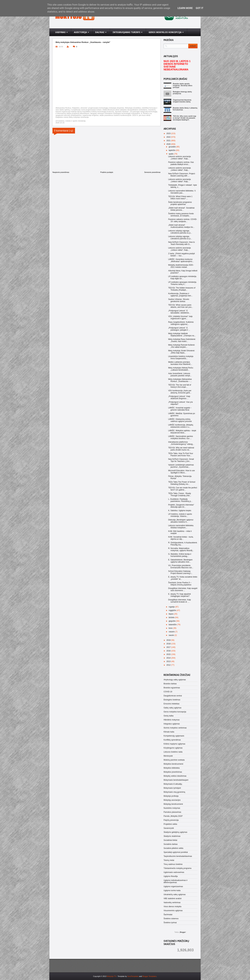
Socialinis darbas (171, 844)
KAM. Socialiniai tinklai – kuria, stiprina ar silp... (181, 538)
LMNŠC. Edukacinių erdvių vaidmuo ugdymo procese (180, 420)
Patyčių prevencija (171, 820)
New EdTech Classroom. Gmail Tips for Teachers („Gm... (181, 460)
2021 (169, 141)
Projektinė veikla (170, 824)
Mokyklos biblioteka (172, 768)
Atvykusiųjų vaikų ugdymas (175, 680)
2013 (169, 661)
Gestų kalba (169, 716)
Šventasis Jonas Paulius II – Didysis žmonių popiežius (180, 584)
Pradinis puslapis (107, 172)
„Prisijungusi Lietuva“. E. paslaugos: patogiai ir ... (179, 329)
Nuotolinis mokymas (172, 808)
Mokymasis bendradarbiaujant (176, 780)
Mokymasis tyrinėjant (172, 788)
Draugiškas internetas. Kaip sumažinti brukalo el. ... (180, 601)
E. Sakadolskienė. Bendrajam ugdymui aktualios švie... (180, 561)
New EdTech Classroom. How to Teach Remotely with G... (181, 243)
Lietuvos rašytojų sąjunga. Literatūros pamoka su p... (180, 232)
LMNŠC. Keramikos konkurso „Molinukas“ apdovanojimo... (181, 260)
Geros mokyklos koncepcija (175, 712)
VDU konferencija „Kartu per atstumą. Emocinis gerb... (180, 392)
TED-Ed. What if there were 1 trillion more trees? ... (180, 198)
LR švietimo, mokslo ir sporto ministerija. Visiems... (180, 515)
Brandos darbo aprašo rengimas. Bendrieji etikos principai (183, 85)
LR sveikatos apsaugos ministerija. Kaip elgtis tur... (182, 277)
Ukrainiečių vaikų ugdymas (175, 895)
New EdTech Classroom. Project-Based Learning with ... (182, 175)
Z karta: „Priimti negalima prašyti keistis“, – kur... (181, 255)
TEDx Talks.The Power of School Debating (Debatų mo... (182, 483)
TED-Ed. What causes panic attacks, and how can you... (181, 306)
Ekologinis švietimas (172, 700)
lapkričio (172, 150)
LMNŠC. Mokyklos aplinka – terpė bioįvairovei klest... (182, 432)
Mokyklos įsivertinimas (173, 772)
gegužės (172, 621)
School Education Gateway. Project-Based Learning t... (180, 572)
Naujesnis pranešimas (61, 172)
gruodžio (172, 147)
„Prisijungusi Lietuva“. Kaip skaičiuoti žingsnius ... (179, 397)
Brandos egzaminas (172, 688)
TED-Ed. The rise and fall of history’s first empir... (180, 386)
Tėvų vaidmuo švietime (173, 864)
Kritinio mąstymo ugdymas (174, 744)
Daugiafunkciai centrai (173, 696)
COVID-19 (168, 692)
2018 (169, 644)
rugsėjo (172, 607)
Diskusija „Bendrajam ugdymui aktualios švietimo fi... (181, 521)
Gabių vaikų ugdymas (172, 708)
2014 (169, 658)
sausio (172, 635)
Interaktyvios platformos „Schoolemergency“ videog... (181, 443)
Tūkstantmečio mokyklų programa (177, 868)
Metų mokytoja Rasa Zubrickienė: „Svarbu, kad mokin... (182, 340)
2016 (169, 651)
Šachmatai (168, 915)
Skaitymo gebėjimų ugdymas (175, 832)
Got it (199, 8)
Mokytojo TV (111, 976)
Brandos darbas (170, 684)
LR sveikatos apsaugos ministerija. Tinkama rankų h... (182, 283)
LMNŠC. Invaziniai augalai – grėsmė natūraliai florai (180, 409)
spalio (171, 154)
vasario (172, 632)
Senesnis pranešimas (152, 172)
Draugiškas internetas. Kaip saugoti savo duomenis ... (183, 589)
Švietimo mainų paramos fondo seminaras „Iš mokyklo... (181, 215)
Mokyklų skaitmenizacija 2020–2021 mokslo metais (181, 266)
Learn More (185, 8)
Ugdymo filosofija (171, 876)
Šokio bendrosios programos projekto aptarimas (180, 203)
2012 (169, 665)
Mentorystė (168, 756)
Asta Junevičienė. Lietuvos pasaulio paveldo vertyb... (180, 375)
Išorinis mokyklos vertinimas (175, 728)
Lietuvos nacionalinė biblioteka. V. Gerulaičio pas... (182, 192)
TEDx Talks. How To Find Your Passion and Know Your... (181, 455)
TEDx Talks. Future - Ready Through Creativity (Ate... (180, 494)
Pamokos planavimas (172, 812)
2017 (169, 647)
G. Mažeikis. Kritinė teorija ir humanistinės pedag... (180, 555)
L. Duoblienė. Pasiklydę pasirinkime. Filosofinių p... (180, 500)
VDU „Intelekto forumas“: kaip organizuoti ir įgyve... (180, 317)
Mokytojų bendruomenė (173, 804)
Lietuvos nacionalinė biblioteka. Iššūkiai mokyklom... (181, 527)
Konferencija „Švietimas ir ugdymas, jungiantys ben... (180, 295)
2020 (169, 144)
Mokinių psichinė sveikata (174, 760)
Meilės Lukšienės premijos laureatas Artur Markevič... (180, 363)
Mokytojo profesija (171, 796)
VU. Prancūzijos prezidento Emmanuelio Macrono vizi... (181, 567)
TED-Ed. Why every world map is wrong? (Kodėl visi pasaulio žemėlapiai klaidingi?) (184, 118)
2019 (169, 640)
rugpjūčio (173, 610)
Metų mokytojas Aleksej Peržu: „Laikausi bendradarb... (181, 369)
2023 (169, 133)
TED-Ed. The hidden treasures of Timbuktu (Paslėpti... (182, 289)
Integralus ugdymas (172, 724)
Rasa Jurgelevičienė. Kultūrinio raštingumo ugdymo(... (181, 323)
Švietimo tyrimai (170, 923)
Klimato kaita (169, 732)
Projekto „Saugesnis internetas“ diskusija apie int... (181, 506)
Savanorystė (169, 828)
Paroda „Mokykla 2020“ (173, 816)
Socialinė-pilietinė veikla (173, 848)
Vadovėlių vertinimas (172, 903)
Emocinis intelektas (172, 704)
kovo (171, 628)
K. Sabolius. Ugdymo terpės (180, 511)
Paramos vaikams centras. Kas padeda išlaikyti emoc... (181, 163)
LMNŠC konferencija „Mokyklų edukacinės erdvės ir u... (181, 426)
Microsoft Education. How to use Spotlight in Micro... (181, 472)
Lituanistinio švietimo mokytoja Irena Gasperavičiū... (181, 357)
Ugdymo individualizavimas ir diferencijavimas (176, 881)
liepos (171, 614)
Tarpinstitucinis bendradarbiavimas (178, 856)
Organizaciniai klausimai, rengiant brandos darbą (182, 101)
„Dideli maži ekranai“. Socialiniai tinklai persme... (181, 209)
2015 (169, 654)
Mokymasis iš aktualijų (173, 784)
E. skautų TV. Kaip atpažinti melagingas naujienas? (179, 595)
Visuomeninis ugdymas (173, 911)
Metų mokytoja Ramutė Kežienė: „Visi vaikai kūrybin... (182, 346)
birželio (172, 617)
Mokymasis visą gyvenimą (174, 792)
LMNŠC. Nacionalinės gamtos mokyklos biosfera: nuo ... (181, 437)
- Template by (127, 976)
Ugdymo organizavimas (173, 886)
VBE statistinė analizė (173, 899)
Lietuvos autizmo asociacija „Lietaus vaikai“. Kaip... (179, 158)
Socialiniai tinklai (170, 840)
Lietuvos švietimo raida (173, 752)
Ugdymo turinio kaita (172, 890)
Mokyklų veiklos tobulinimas (175, 776)
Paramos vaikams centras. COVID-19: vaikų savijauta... (183, 220)
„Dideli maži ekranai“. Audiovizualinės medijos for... (181, 226)
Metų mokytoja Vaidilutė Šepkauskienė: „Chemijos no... (182, 335)
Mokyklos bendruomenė (173, 764)
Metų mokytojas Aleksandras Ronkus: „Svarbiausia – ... (180, 380)
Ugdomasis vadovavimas (174, 872)
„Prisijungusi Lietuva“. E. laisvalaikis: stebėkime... (179, 312)
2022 (169, 137)
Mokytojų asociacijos (172, 800)
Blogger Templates (149, 976)
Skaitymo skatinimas (172, 836)
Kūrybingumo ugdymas (173, 748)
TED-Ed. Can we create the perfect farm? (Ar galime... (183, 489)
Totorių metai (169, 860)
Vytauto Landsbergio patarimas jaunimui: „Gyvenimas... (181, 466)
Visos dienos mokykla (172, 907)
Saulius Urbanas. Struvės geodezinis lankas (179, 300)
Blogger (183, 932)
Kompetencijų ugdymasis (174, 736)
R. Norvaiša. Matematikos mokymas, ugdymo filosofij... (181, 549)
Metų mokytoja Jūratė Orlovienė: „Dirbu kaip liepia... (182, 352)
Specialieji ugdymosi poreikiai (176, 852)
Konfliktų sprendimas (172, 740)
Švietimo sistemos (171, 919)
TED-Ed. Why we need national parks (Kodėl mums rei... (181, 449)
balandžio (173, 625)
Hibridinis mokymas (172, 720)
